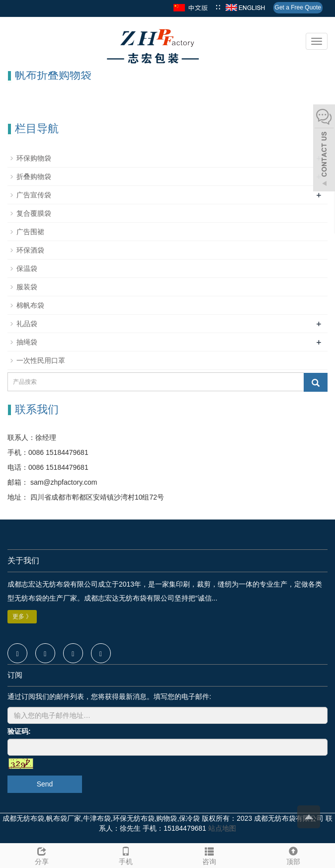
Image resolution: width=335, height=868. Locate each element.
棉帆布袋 (30, 305)
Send (45, 784)
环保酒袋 (30, 250)
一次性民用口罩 (41, 360)
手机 (126, 855)
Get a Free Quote (298, 7)
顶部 (293, 855)
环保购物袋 (34, 158)
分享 (42, 855)
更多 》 (22, 616)
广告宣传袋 (34, 195)
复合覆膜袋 (34, 213)
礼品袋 (27, 324)
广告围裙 (30, 232)
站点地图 (222, 828)
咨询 (209, 855)
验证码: (19, 731)
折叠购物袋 (34, 176)
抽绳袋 (27, 342)
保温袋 (27, 268)
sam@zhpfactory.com (63, 482)
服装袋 (27, 287)
